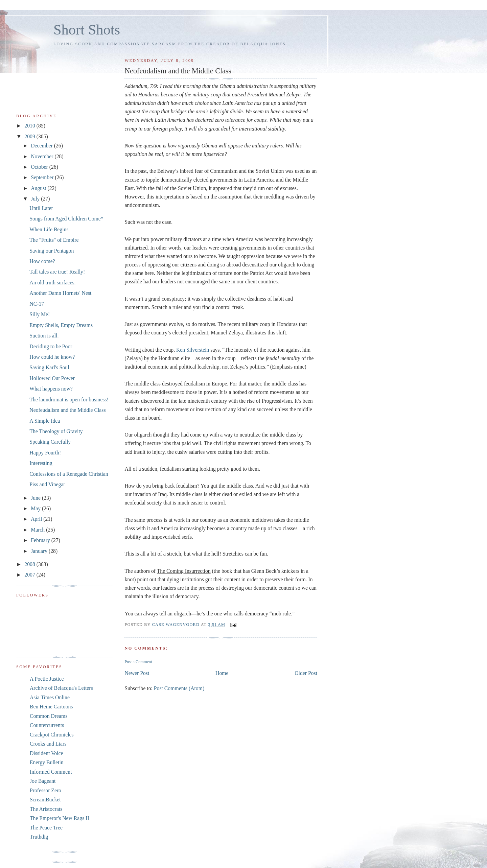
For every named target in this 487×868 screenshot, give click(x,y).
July (36, 199)
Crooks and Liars (48, 744)
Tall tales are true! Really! (57, 272)
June (36, 498)
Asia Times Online (50, 697)
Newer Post (137, 673)
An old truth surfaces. (52, 283)
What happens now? (51, 389)
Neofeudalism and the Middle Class (67, 410)
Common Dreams (49, 716)
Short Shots (87, 30)
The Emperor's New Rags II (60, 818)
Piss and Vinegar (47, 484)
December (42, 146)
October (40, 167)
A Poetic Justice (47, 679)
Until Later (41, 208)
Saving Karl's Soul (49, 367)
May (36, 508)
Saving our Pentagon (52, 251)
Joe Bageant (43, 781)
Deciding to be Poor (51, 346)
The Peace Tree (46, 828)
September (43, 177)
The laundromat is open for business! (69, 400)
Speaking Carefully (50, 442)
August (39, 188)
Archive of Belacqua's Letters (61, 688)
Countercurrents (47, 725)
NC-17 (37, 304)
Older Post (306, 673)
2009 (30, 136)
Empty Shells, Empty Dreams (61, 325)
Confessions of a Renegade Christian (69, 474)
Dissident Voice (47, 753)
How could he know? (52, 357)
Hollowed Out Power (52, 378)
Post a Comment (138, 662)
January (40, 551)
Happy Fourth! (45, 453)
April (37, 519)
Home (222, 673)
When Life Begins (49, 229)
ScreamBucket (45, 800)
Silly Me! (40, 314)
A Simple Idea (45, 421)
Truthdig (39, 837)
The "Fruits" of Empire (54, 240)
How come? (42, 261)
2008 (30, 564)
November (43, 156)
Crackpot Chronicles (52, 735)
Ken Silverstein (193, 350)
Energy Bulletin (47, 762)
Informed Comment (51, 772)
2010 (30, 126)
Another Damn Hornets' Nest (60, 293)
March (38, 530)
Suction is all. (44, 336)
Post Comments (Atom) (179, 688)
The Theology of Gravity (56, 431)
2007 (30, 575)
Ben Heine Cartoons (51, 707)
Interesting (41, 463)
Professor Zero (45, 790)
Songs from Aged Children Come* (66, 219)
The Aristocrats (46, 809)
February (41, 540)
